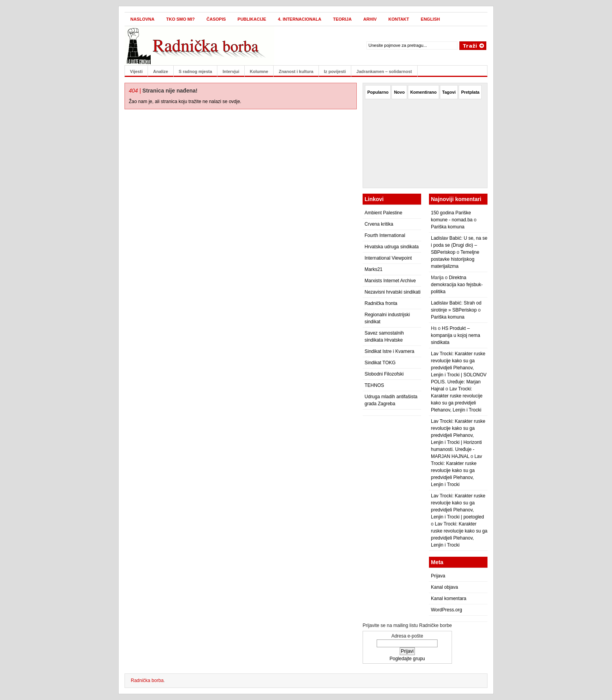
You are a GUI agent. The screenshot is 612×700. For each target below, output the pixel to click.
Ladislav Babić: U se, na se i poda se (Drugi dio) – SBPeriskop (459, 245)
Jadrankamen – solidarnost (384, 71)
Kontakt (399, 19)
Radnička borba (147, 680)
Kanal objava (444, 587)
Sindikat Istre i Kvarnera (389, 351)
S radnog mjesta (196, 71)
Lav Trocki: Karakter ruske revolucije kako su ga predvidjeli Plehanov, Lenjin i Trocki (456, 470)
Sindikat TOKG (380, 363)
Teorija (342, 19)
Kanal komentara (449, 598)
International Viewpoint (388, 258)
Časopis (216, 19)
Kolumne (259, 71)
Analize (161, 71)
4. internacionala (300, 19)
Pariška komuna (448, 227)
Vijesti (136, 71)
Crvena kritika (379, 224)
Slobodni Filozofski (384, 374)
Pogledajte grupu (407, 659)
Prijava (438, 576)
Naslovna (142, 19)
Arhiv (370, 19)
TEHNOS (374, 385)
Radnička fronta (381, 303)
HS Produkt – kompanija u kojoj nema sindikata (455, 335)
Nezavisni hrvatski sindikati (392, 292)
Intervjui (231, 71)
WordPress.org (447, 610)
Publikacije (252, 19)
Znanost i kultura (296, 71)
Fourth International (385, 235)
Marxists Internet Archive (390, 281)
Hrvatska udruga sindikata (392, 247)
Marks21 (374, 269)
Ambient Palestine (383, 213)
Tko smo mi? (181, 19)
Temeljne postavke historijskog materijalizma (455, 259)
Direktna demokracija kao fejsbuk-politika (457, 285)
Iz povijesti (335, 71)
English (430, 19)
